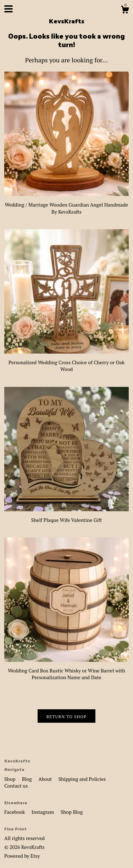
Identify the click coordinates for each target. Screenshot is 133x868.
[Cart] (125, 11)
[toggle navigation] (9, 9)
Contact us (16, 786)
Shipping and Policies (82, 779)
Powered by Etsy (22, 856)
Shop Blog (72, 812)
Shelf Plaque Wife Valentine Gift (66, 516)
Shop (10, 779)
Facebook (15, 812)
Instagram (43, 812)
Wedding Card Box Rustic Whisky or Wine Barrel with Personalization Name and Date (66, 670)
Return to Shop (67, 717)
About (46, 779)
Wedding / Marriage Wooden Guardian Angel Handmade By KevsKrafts (66, 204)
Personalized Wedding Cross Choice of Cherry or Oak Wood (66, 362)
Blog (27, 779)
